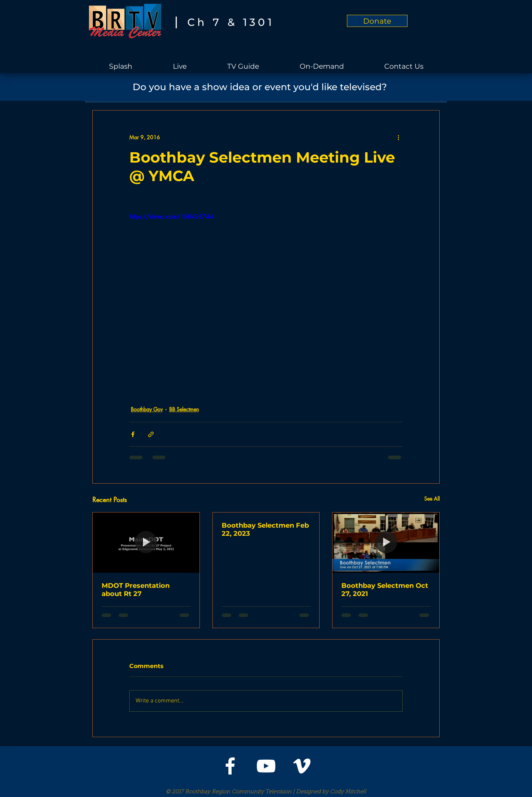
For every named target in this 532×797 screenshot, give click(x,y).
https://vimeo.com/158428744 (171, 217)
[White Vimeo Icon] (302, 766)
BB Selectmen (184, 409)
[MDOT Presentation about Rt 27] (146, 542)
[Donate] (377, 21)
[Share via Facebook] (133, 434)
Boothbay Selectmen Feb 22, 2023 (265, 529)
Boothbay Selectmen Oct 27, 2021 (385, 590)
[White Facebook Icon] (230, 766)
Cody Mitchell (348, 792)
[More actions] (398, 137)
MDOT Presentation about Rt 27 (136, 590)
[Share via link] (151, 434)
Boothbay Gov (147, 409)
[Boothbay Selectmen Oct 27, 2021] (386, 542)
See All (432, 499)
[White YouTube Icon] (266, 766)
